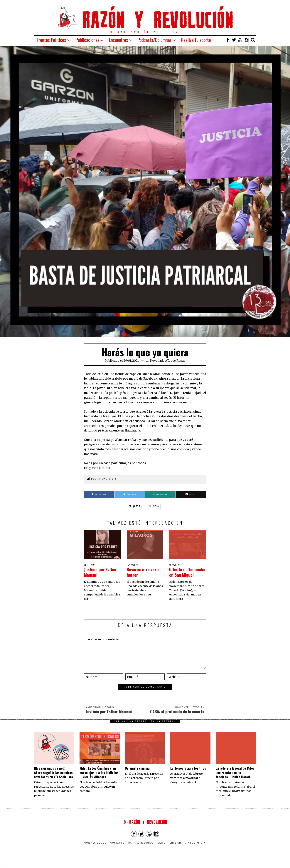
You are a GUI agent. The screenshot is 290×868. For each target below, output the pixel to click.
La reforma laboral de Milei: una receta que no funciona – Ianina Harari (235, 778)
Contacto (117, 848)
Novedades (158, 361)
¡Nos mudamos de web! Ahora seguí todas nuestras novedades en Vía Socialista (53, 778)
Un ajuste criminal (138, 774)
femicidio (153, 506)
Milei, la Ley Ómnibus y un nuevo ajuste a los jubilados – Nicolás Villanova (99, 778)
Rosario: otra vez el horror (143, 572)
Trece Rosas (176, 361)
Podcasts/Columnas (155, 40)
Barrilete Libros (141, 848)
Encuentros (118, 40)
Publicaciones (87, 40)
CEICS (162, 848)
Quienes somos (95, 848)
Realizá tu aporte (196, 40)
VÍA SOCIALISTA (195, 848)
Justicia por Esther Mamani (102, 572)
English (175, 848)
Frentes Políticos (51, 40)
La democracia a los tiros (188, 774)
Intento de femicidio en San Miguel (185, 575)
